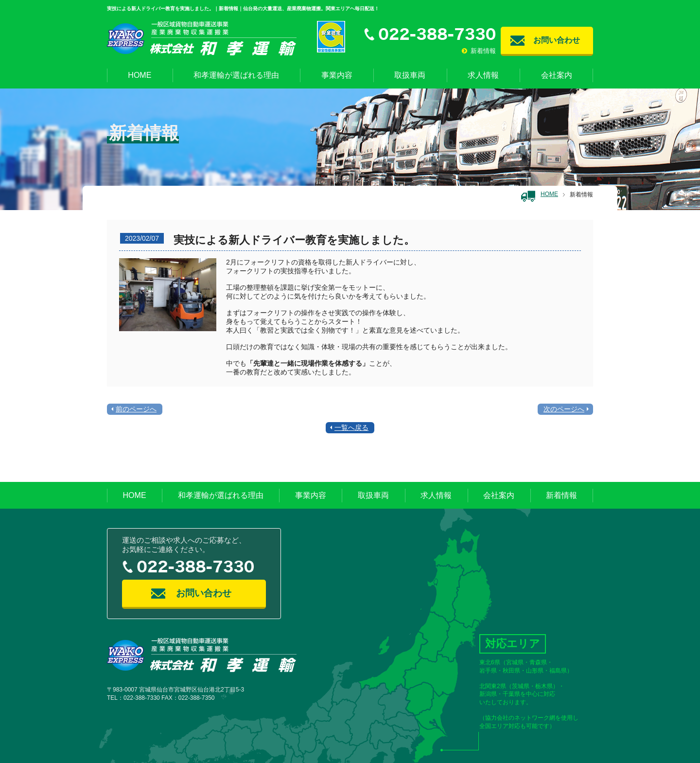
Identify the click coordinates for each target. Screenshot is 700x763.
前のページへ (136, 409)
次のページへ (564, 409)
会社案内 (557, 75)
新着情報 (479, 51)
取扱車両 (410, 75)
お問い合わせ (557, 40)
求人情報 (483, 75)
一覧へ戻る (351, 427)
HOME (140, 75)
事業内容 (337, 75)
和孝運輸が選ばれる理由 (236, 75)
